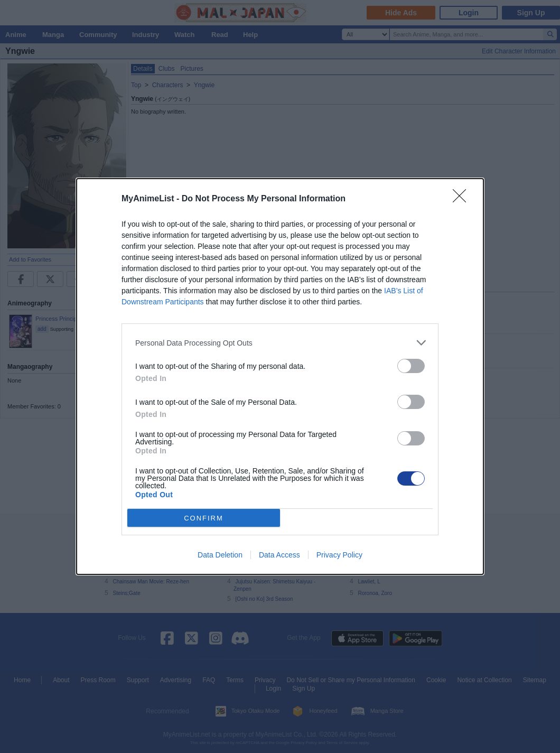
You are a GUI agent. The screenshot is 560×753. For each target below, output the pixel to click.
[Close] (463, 199)
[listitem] (280, 343)
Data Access (279, 555)
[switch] (411, 366)
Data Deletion (220, 555)
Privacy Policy (339, 555)
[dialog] (280, 376)
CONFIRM (204, 518)
